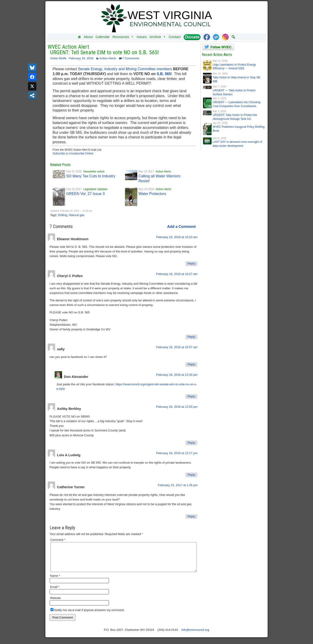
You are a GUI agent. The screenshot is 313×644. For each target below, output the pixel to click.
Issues (142, 37)
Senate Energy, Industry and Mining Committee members (125, 69)
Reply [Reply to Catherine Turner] (191, 516)
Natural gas (77, 215)
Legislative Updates (95, 189)
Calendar (103, 37)
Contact (175, 37)
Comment (58, 540)
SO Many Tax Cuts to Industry (91, 176)
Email (55, 592)
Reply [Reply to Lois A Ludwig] (191, 475)
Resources (123, 37)
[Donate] (192, 37)
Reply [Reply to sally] (191, 364)
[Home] (79, 37)
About (88, 37)
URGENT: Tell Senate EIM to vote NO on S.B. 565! (104, 52)
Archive (158, 37)
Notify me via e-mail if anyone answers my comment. (88, 616)
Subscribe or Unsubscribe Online (73, 153)
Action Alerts (108, 58)
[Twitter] (216, 37)
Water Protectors (152, 194)
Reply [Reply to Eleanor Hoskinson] (191, 263)
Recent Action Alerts (217, 55)
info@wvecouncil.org (195, 635)
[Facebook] (207, 37)
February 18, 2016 (81, 58)
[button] (233, 37)
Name (55, 581)
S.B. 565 (164, 74)
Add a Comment (181, 227)
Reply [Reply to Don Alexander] (191, 396)
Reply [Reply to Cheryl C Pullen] (191, 337)
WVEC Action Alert (68, 47)
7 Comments (131, 58)
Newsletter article (94, 172)
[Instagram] (225, 37)
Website (55, 604)
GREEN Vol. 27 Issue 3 (85, 194)
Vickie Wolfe (58, 58)
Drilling (63, 215)
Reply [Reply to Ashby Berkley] (191, 443)
